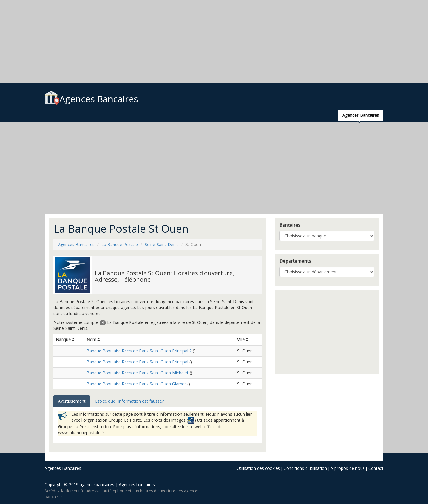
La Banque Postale (120, 244)
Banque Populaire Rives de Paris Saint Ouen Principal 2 (139, 351)
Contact (376, 468)
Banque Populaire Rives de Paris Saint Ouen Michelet (137, 373)
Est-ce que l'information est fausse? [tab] (129, 401)
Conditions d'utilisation (305, 468)
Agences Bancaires (91, 99)
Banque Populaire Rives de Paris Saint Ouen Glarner (136, 384)
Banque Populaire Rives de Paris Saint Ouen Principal (137, 362)
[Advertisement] (178, 42)
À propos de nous (348, 468)
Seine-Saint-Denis (162, 244)
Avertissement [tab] (72, 401)
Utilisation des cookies (258, 468)
